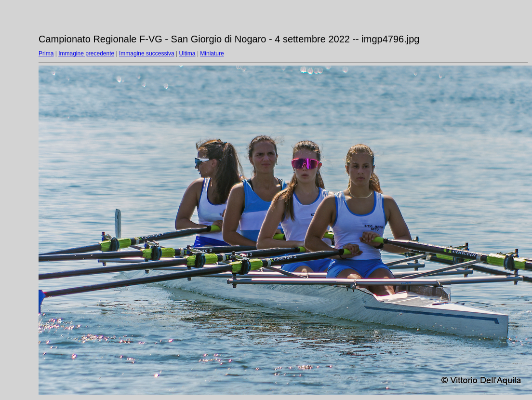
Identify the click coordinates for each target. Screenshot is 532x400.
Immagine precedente (86, 53)
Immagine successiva (147, 53)
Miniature (212, 53)
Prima (46, 53)
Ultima (187, 53)
